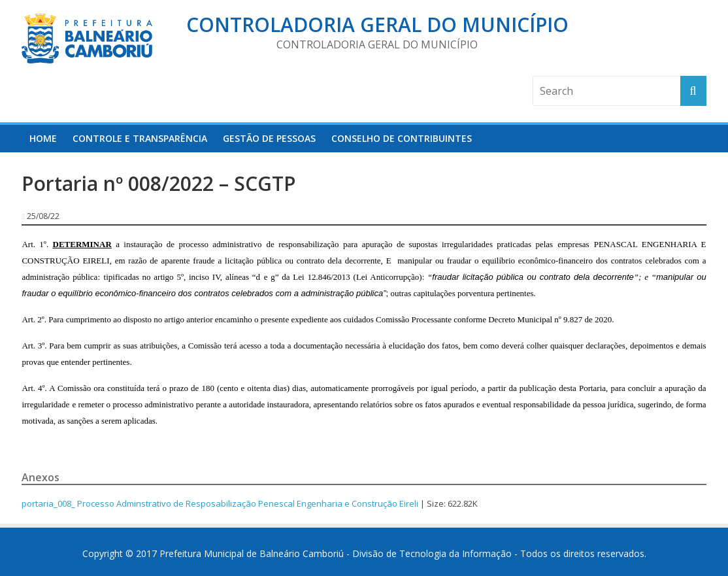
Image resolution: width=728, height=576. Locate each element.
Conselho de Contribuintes (402, 138)
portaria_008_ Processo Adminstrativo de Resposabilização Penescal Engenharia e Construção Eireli (220, 503)
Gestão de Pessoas (269, 138)
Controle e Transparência (140, 138)
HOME (43, 138)
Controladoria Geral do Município (377, 25)
